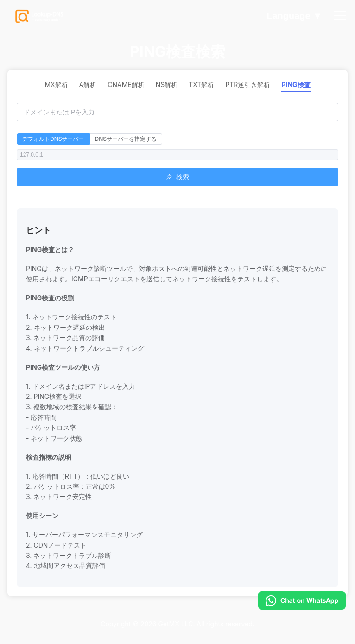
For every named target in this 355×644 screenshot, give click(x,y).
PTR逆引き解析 (248, 85)
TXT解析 (201, 85)
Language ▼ (294, 16)
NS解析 (167, 85)
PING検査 (296, 85)
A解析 (88, 85)
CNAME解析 (126, 85)
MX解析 (56, 85)
